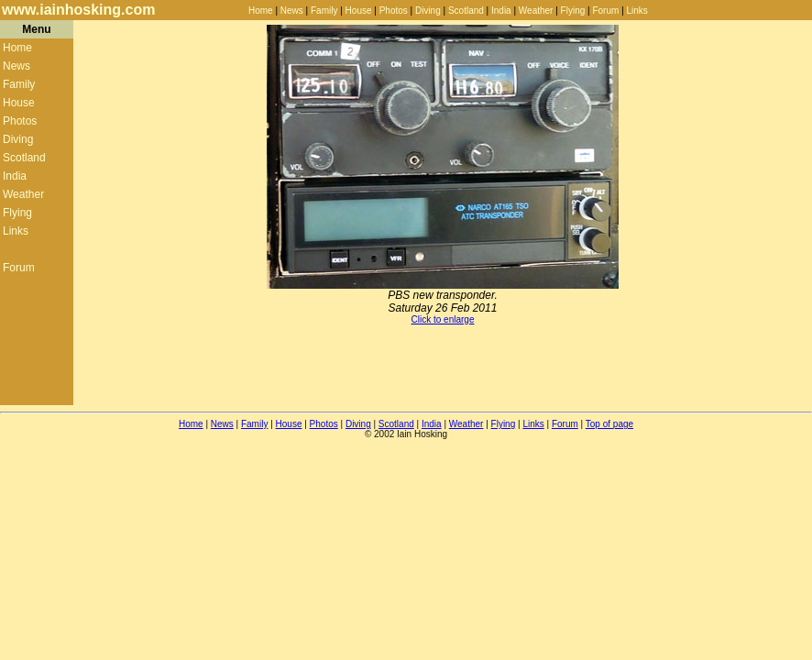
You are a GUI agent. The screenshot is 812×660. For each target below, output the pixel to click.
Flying (573, 11)
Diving (428, 11)
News (292, 11)
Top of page (609, 424)
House (359, 11)
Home (261, 11)
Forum (605, 11)
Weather (536, 11)
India (501, 11)
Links (637, 11)
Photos (394, 11)
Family (324, 11)
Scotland (466, 11)
